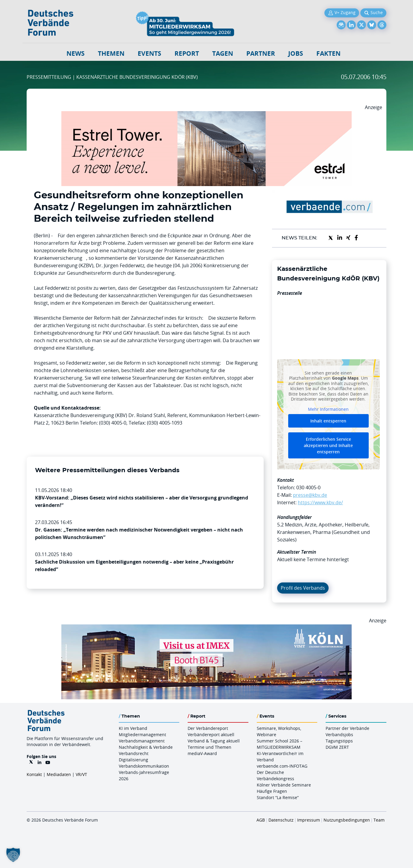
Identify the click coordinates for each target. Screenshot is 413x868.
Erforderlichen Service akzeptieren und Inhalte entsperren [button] (328, 445)
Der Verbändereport (208, 728)
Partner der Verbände (347, 728)
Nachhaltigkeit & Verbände (146, 747)
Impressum (309, 820)
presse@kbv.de (310, 495)
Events (149, 53)
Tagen (223, 53)
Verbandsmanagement (142, 741)
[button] (13, 855)
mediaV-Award (202, 753)
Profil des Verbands (303, 588)
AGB (261, 820)
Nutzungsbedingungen (347, 820)
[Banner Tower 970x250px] (206, 115)
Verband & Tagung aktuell (214, 741)
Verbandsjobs (339, 735)
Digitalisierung (133, 760)
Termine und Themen (209, 747)
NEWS (76, 53)
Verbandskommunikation (144, 766)
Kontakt (34, 774)
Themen (111, 53)
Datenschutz (281, 820)
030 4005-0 (308, 487)
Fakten (328, 53)
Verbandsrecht (134, 753)
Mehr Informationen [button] (328, 409)
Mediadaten (59, 774)
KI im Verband (133, 728)
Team (379, 820)
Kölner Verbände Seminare (284, 785)
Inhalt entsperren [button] (328, 421)
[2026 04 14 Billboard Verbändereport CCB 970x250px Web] (206, 628)
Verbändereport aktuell (211, 735)
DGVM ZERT (337, 747)
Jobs (296, 53)
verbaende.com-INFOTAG (282, 766)
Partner (261, 53)
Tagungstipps (339, 741)
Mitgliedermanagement (142, 735)
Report (187, 53)
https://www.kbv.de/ (320, 502)
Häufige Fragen (272, 791)
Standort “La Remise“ (278, 797)
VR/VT (81, 774)
